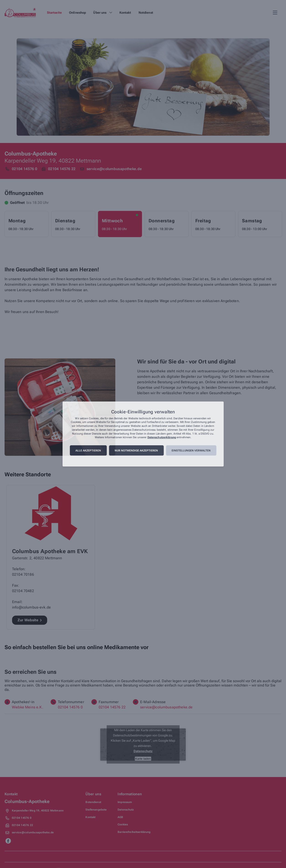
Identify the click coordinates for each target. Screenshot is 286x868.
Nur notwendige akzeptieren (136, 451)
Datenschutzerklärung (162, 438)
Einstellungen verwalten (191, 451)
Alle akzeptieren (88, 451)
